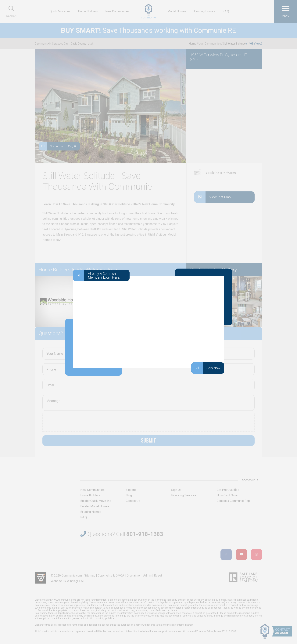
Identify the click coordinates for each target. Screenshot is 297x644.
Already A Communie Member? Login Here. (96, 275)
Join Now (206, 368)
